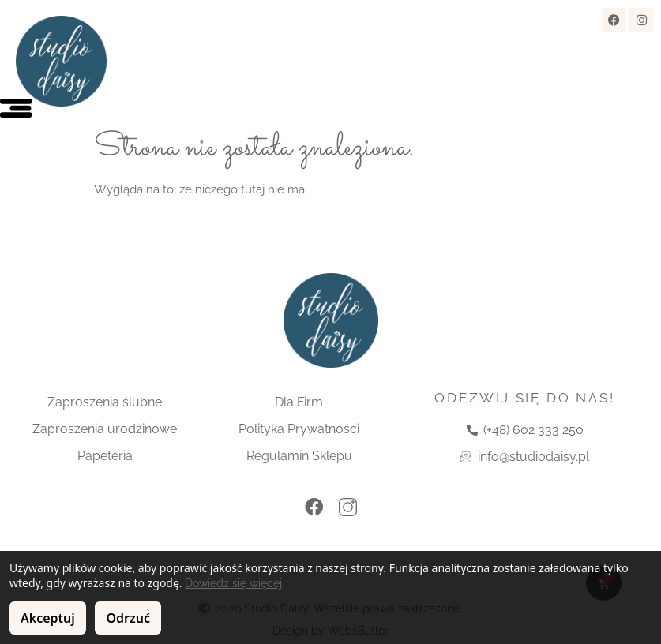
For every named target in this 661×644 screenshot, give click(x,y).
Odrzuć (128, 618)
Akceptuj (48, 618)
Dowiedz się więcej (233, 583)
